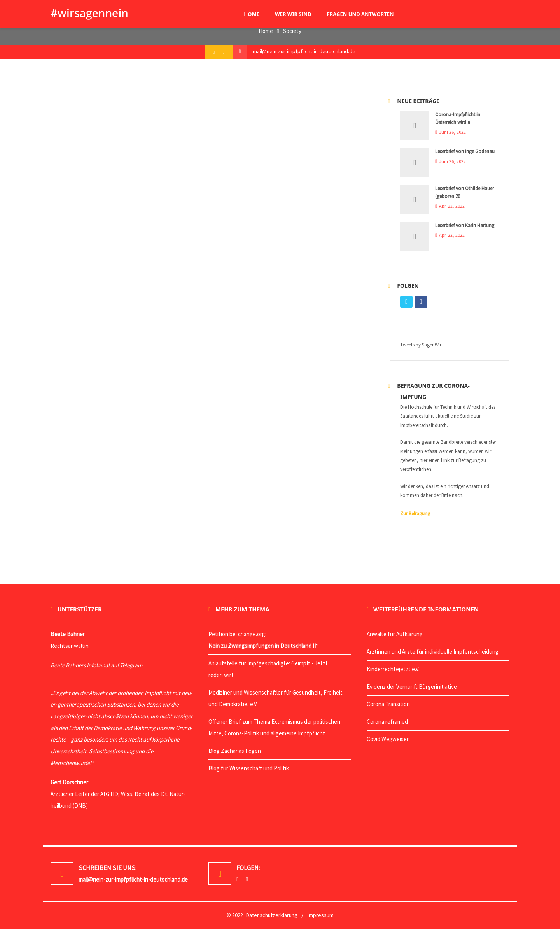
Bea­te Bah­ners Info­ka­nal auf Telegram (96, 665)
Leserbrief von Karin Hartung (465, 225)
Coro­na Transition (388, 704)
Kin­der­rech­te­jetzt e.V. (393, 669)
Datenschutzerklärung (272, 915)
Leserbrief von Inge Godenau (465, 151)
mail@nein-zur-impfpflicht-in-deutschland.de (304, 51)
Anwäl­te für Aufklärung (395, 634)
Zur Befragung (415, 513)
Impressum (321, 915)
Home (266, 31)
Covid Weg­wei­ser (388, 739)
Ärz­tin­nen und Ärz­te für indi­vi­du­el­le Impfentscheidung (433, 652)
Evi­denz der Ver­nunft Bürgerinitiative (412, 687)
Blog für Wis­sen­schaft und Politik (249, 768)
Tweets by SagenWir (421, 345)
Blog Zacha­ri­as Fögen (235, 751)
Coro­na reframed (387, 722)
